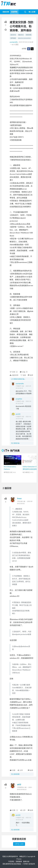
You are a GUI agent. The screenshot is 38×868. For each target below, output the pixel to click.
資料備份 (13, 38)
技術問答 (14, 12)
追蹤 (23, 375)
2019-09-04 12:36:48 (26, 42)
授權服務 (19, 861)
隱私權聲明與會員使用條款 (12, 864)
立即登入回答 (19, 844)
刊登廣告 (11, 861)
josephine (19, 399)
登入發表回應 (15, 774)
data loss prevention (24, 38)
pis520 (18, 414)
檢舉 (30, 375)
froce (19, 498)
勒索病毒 (29, 35)
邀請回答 (14, 375)
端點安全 (21, 35)
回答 (14, 372)
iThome (19, 859)
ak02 (19, 784)
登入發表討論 (15, 443)
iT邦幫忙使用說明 (29, 864)
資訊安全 (13, 35)
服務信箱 (26, 861)
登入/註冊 (32, 12)
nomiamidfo (14, 42)
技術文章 (6, 12)
